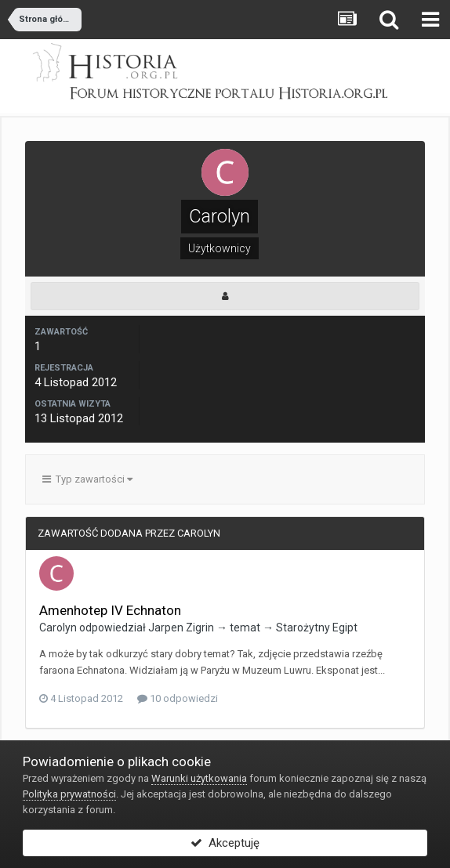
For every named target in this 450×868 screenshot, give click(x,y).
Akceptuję (225, 843)
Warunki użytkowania (199, 778)
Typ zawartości (87, 479)
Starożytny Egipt (317, 627)
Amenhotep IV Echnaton (110, 610)
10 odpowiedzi (178, 698)
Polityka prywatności (69, 794)
